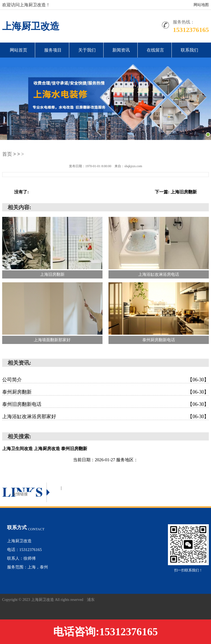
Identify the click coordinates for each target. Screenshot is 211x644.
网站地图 (201, 5)
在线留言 (155, 50)
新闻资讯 (121, 50)
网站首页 (19, 50)
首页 (7, 154)
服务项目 (53, 50)
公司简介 (106, 380)
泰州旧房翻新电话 (106, 404)
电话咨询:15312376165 (106, 632)
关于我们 (87, 50)
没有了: (21, 192)
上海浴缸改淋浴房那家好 (106, 417)
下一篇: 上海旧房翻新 (176, 192)
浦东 (91, 600)
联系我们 (189, 50)
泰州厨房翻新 (106, 392)
